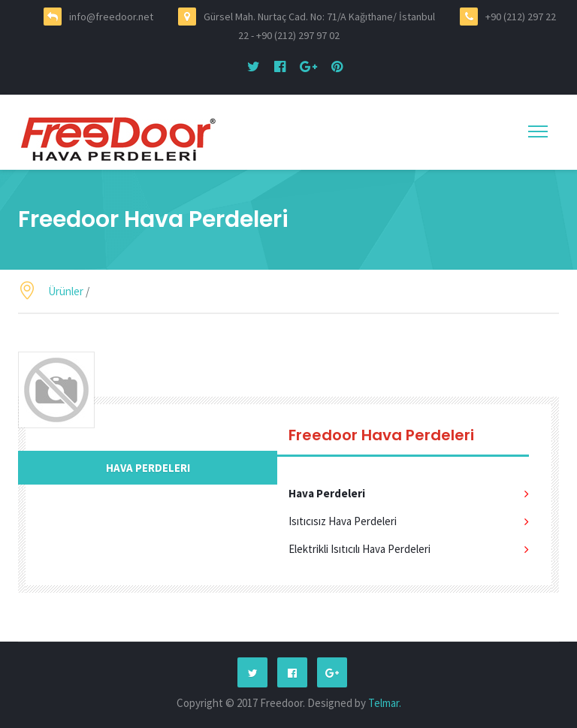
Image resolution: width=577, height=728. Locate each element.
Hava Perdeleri (148, 468)
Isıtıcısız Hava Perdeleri (343, 521)
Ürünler (66, 291)
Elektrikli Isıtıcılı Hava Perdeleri (359, 549)
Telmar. (385, 703)
